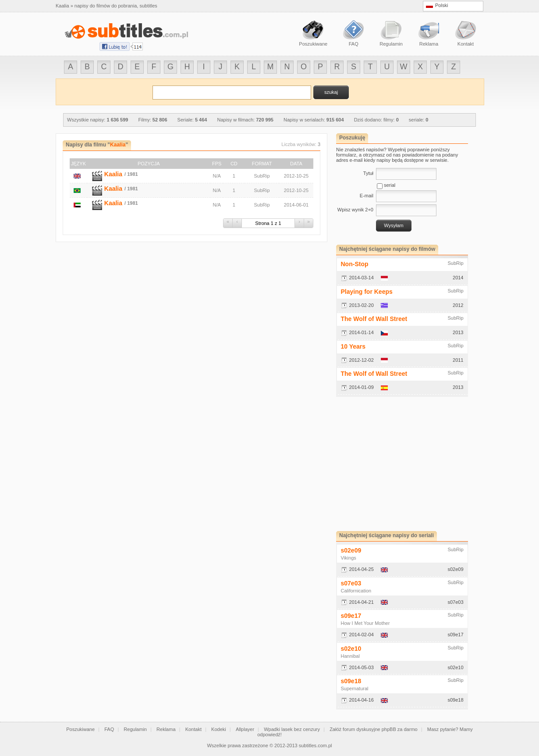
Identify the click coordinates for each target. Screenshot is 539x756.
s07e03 (351, 583)
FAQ (109, 729)
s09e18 (351, 681)
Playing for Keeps (367, 292)
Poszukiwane (80, 729)
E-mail (367, 196)
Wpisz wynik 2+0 (355, 210)
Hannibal (350, 656)
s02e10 (351, 649)
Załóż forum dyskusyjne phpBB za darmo (374, 729)
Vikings (349, 558)
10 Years (353, 346)
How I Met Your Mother (365, 623)
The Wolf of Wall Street (374, 319)
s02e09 (351, 550)
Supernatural (355, 688)
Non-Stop (355, 264)
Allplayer (245, 729)
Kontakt (193, 729)
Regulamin (135, 729)
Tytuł (368, 173)
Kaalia (113, 174)
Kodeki (219, 729)
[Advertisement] (410, 464)
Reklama (166, 729)
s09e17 (351, 616)
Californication (356, 591)
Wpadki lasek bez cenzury (292, 729)
